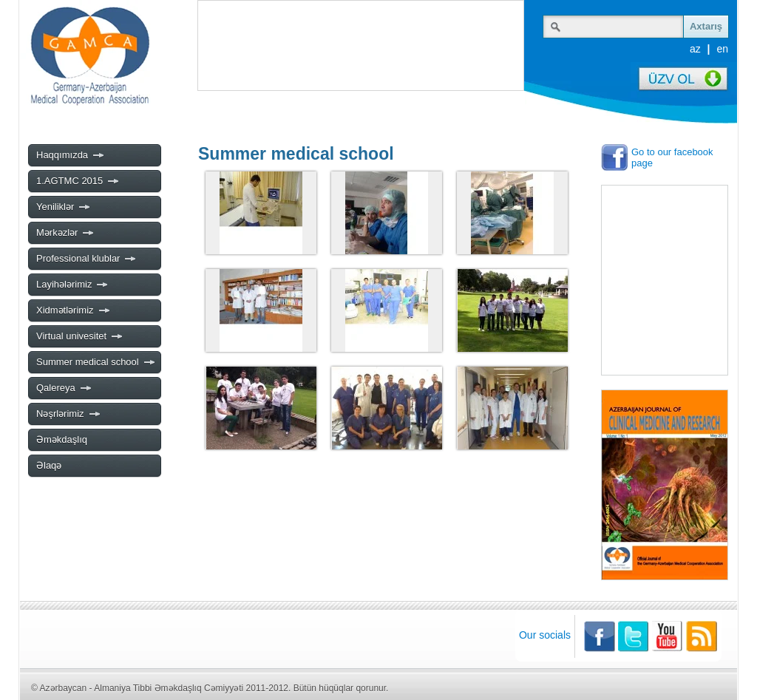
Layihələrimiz (72, 285)
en (722, 49)
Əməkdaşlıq (62, 439)
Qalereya (64, 388)
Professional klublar (86, 259)
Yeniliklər (64, 207)
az (695, 49)
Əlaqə (49, 465)
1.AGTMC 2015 (78, 181)
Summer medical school (96, 362)
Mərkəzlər (65, 233)
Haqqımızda (71, 155)
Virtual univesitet (80, 336)
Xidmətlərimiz (74, 310)
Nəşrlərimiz (69, 414)
